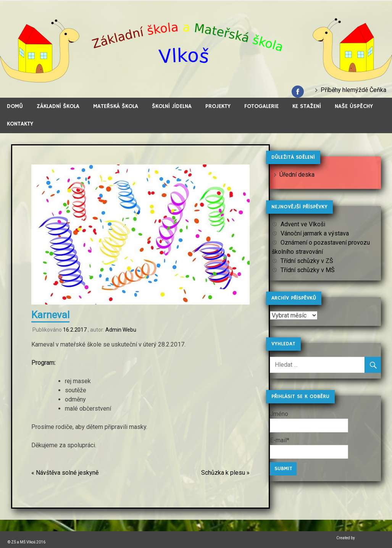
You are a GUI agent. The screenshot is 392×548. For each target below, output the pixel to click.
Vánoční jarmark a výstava (315, 233)
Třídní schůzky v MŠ (308, 270)
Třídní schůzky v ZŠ (307, 261)
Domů (15, 106)
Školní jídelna (172, 106)
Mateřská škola (116, 106)
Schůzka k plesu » (225, 473)
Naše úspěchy (354, 106)
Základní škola (58, 106)
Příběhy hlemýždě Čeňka (353, 90)
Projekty (218, 106)
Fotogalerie (261, 106)
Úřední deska (297, 175)
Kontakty (20, 124)
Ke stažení (307, 106)
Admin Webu (121, 330)
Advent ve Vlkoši (303, 224)
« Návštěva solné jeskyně (65, 473)
